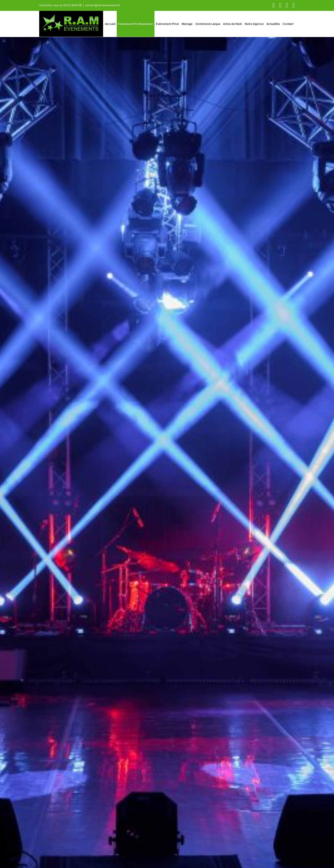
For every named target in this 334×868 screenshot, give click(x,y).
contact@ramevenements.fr (103, 5)
